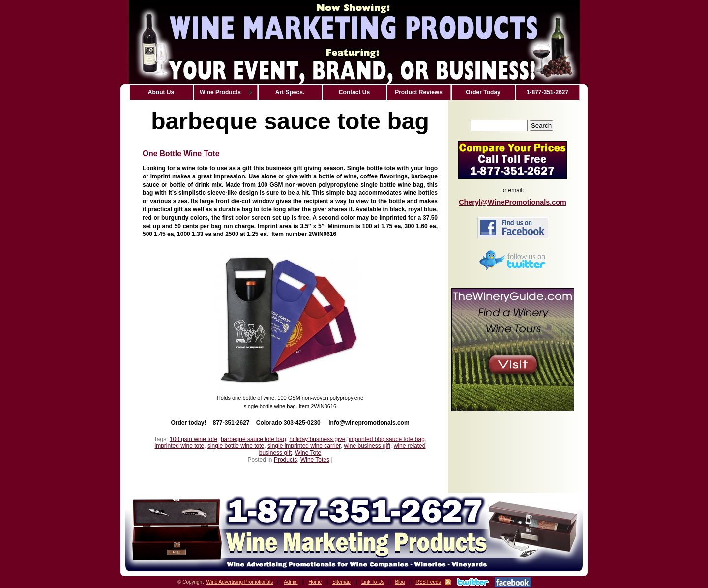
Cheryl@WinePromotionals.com (513, 202)
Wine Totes (315, 460)
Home (315, 582)
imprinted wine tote (180, 446)
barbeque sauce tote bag (253, 439)
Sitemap (341, 582)
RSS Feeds (428, 582)
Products (285, 460)
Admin (291, 582)
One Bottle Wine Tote (181, 154)
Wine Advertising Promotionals (240, 582)
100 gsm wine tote (193, 439)
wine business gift (367, 446)
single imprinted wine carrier (304, 446)
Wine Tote (308, 453)
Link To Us (373, 582)
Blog (400, 582)
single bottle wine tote (236, 446)
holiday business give (317, 439)
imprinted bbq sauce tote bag (387, 439)
